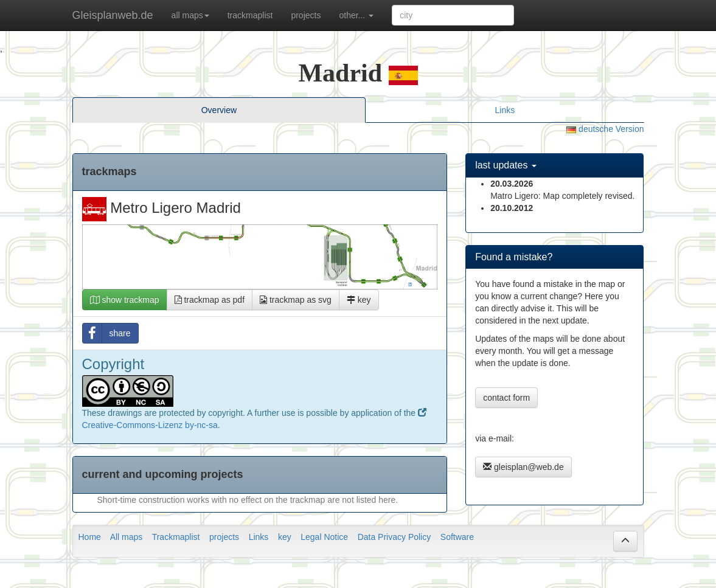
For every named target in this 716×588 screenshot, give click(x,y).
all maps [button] (190, 15)
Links (505, 110)
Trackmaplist (176, 537)
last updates (506, 165)
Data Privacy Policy (394, 537)
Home (90, 537)
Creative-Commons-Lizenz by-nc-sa (150, 425)
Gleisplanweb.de (113, 15)
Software (457, 537)
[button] (625, 541)
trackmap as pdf (210, 300)
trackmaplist (250, 15)
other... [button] (356, 15)
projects (306, 15)
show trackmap (125, 300)
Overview (219, 110)
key (359, 300)
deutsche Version (605, 129)
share (107, 333)
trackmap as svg (296, 300)
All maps (127, 537)
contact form (506, 398)
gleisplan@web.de (523, 467)
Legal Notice (324, 537)
